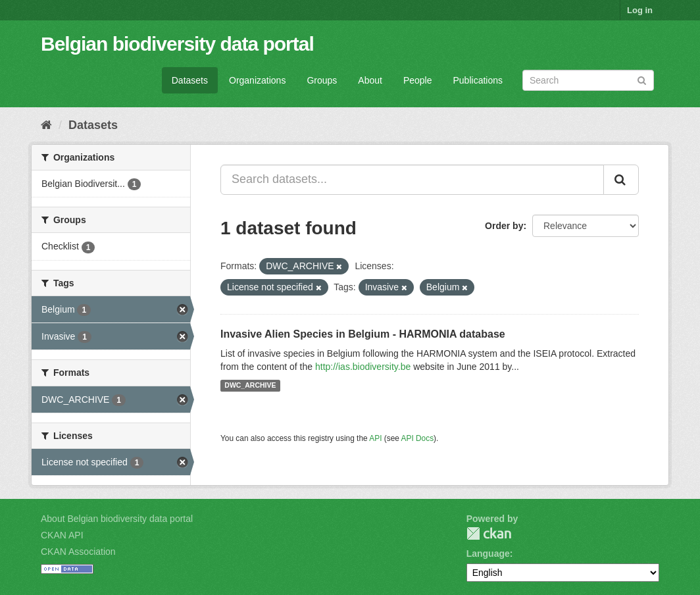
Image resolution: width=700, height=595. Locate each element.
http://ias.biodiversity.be (363, 367)
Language (488, 554)
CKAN (489, 533)
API (375, 438)
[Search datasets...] (412, 180)
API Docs (418, 438)
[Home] (46, 125)
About (370, 80)
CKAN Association (78, 552)
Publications (478, 80)
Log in (640, 10)
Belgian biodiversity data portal (177, 44)
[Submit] (642, 79)
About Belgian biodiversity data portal (117, 519)
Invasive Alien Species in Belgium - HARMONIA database (363, 334)
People (418, 80)
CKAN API (62, 535)
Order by (504, 226)
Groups (322, 80)
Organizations (257, 80)
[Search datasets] (588, 80)
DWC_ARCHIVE (250, 386)
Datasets (190, 80)
